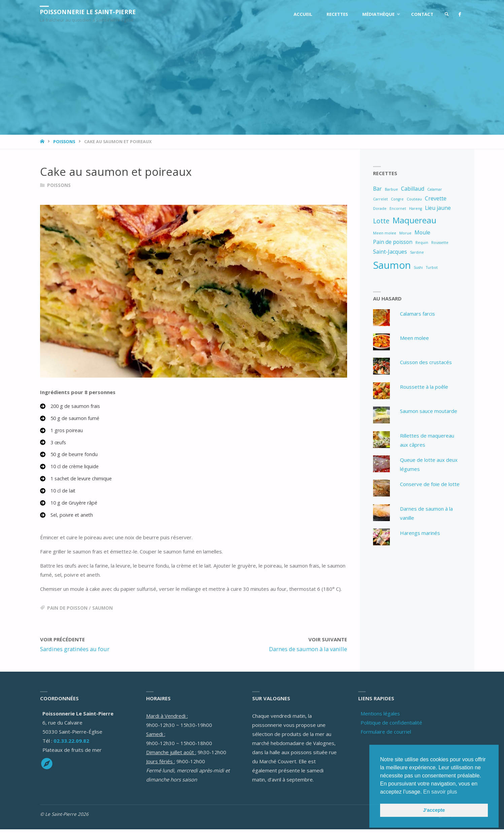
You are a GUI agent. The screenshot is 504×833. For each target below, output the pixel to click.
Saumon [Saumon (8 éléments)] (392, 265)
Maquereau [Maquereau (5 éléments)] (414, 220)
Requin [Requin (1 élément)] (422, 243)
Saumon (103, 612)
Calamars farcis (417, 314)
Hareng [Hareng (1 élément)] (415, 209)
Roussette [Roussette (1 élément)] (440, 243)
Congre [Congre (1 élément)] (397, 199)
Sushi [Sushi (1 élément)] (418, 267)
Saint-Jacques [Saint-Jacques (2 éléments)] (390, 252)
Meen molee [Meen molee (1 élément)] (385, 233)
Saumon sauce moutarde (429, 411)
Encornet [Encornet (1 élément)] (398, 209)
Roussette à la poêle (424, 387)
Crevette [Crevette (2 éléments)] (436, 198)
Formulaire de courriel (386, 735)
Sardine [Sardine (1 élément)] (417, 252)
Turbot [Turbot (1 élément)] (432, 267)
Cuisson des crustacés (426, 362)
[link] (445, 14)
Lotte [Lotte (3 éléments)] (381, 221)
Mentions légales (380, 717)
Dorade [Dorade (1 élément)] (380, 209)
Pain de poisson (67, 612)
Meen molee (414, 338)
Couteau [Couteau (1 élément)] (414, 199)
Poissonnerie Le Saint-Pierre (90, 12)
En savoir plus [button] (440, 792)
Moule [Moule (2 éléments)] (422, 232)
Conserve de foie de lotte (430, 484)
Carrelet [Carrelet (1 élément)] (380, 199)
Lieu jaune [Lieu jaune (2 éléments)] (438, 208)
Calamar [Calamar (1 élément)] (435, 189)
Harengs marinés (420, 533)
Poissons (64, 141)
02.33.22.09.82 (71, 744)
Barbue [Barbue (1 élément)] (391, 189)
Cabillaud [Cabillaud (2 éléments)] (413, 189)
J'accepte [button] (434, 810)
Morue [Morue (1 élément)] (405, 233)
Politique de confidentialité (391, 726)
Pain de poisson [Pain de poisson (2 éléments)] (393, 242)
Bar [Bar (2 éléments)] (377, 189)
